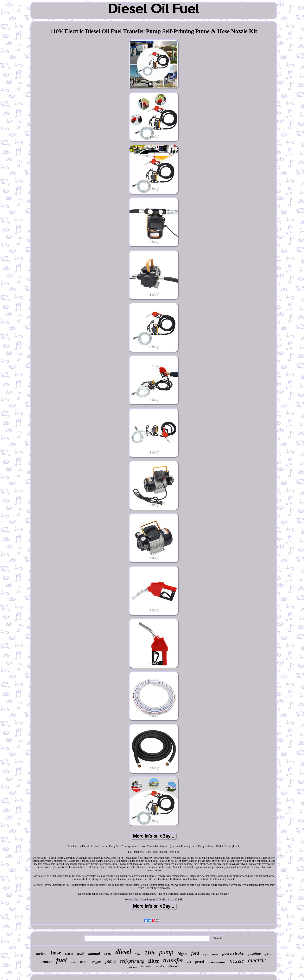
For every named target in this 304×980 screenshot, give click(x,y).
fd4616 (69, 954)
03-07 (108, 954)
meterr (41, 953)
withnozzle (174, 966)
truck (81, 954)
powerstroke (233, 953)
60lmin (215, 955)
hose (56, 953)
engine (97, 962)
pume (111, 961)
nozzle (237, 961)
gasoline (254, 953)
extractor (133, 967)
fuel (62, 960)
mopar (206, 955)
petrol (200, 962)
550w (138, 954)
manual (94, 954)
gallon (268, 954)
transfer (173, 960)
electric (257, 960)
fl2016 (84, 962)
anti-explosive (217, 962)
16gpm (182, 954)
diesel (123, 952)
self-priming (132, 961)
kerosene (146, 966)
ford (195, 953)
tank (189, 962)
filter (154, 961)
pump (166, 952)
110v (150, 953)
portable (160, 966)
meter (47, 961)
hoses (74, 962)
